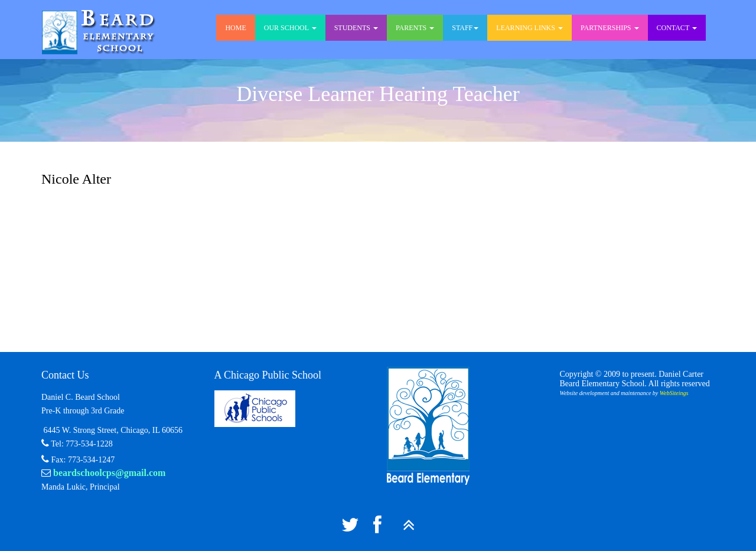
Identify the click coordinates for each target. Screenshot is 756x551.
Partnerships (610, 28)
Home (235, 28)
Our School (290, 28)
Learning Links (529, 28)
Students (356, 28)
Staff (465, 28)
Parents (415, 28)
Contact (677, 28)
